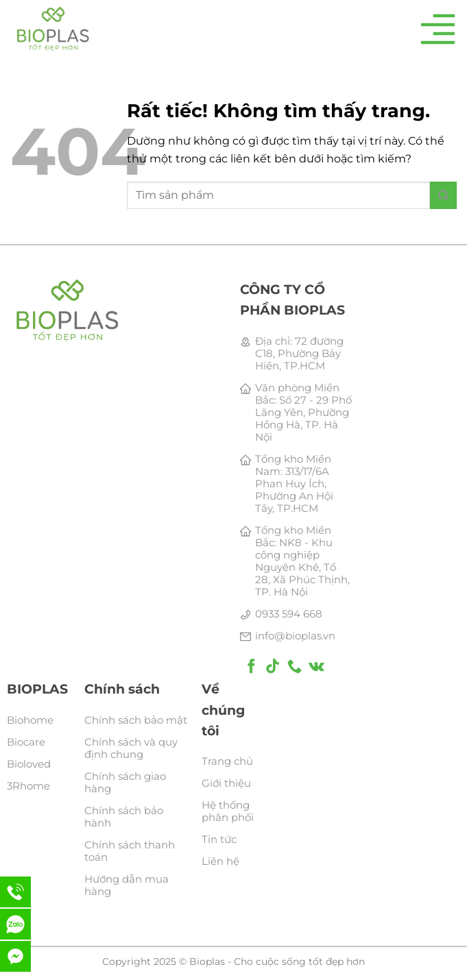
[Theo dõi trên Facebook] (251, 667)
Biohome (30, 720)
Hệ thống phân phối (228, 811)
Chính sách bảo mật (136, 720)
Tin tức (219, 839)
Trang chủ (227, 761)
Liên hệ (220, 861)
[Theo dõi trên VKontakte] (316, 667)
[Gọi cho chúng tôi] (295, 667)
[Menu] (438, 29)
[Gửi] (443, 195)
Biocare (26, 742)
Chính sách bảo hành (124, 817)
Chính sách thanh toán (130, 851)
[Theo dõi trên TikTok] (273, 667)
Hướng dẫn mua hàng (127, 885)
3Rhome (28, 786)
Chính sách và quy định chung (131, 748)
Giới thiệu (226, 783)
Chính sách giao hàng (125, 782)
